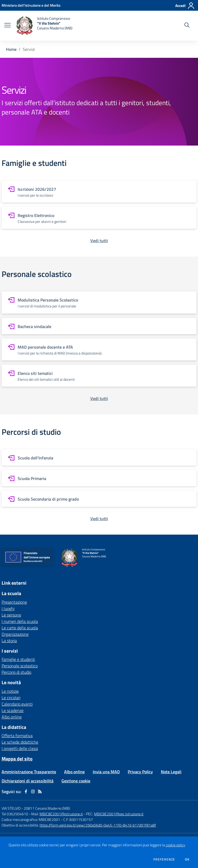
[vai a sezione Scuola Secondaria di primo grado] (99, 499)
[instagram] (33, 791)
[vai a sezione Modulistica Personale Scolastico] (99, 302)
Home (11, 49)
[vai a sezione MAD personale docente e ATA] (99, 349)
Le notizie (10, 691)
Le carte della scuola (20, 628)
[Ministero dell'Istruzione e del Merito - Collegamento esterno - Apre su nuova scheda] (31, 5)
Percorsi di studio (16, 672)
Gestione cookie (76, 781)
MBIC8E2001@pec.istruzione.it (119, 814)
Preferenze (164, 859)
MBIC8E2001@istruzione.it (61, 814)
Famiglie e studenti (18, 659)
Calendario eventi (17, 704)
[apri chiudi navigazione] (7, 26)
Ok (187, 859)
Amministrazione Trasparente (29, 772)
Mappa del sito (17, 759)
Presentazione (14, 602)
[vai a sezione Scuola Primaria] (99, 478)
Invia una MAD (106, 772)
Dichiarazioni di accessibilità (28, 781)
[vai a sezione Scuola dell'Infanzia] (99, 457)
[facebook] (26, 791)
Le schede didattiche (20, 742)
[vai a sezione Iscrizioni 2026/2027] (99, 192)
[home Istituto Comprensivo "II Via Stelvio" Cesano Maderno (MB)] (44, 26)
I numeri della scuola (20, 621)
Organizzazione (15, 634)
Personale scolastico (20, 666)
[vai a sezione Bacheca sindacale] (99, 326)
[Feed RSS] (40, 791)
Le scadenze (13, 710)
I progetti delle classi (20, 748)
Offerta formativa (17, 736)
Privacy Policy (140, 772)
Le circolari (11, 698)
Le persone (11, 615)
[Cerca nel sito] (187, 26)
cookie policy (175, 845)
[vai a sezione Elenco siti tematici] (99, 376)
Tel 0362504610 (15, 814)
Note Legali (171, 772)
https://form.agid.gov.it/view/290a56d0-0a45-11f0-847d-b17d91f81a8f (98, 825)
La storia (9, 641)
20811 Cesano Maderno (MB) (47, 808)
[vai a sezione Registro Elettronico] (99, 218)
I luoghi (8, 608)
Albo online (12, 717)
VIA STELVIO (11, 808)
